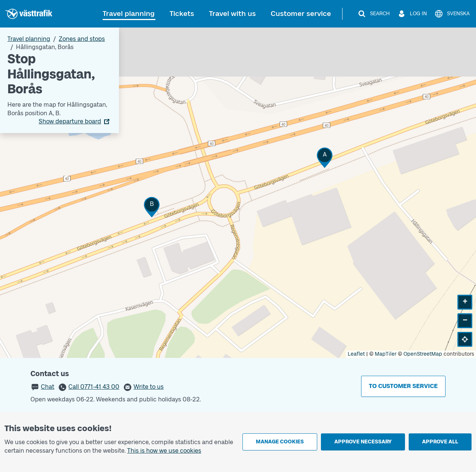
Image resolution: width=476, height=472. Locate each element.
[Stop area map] (238, 193)
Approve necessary (363, 442)
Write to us (149, 387)
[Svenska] (452, 14)
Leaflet (356, 354)
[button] (325, 158)
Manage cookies (280, 442)
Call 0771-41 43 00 (94, 387)
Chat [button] (48, 387)
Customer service (301, 14)
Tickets (182, 14)
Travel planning (129, 14)
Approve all (440, 442)
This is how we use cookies (164, 451)
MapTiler (386, 354)
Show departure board (70, 121)
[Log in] (412, 14)
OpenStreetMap (423, 354)
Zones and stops (82, 39)
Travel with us (232, 14)
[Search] (374, 14)
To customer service (403, 386)
